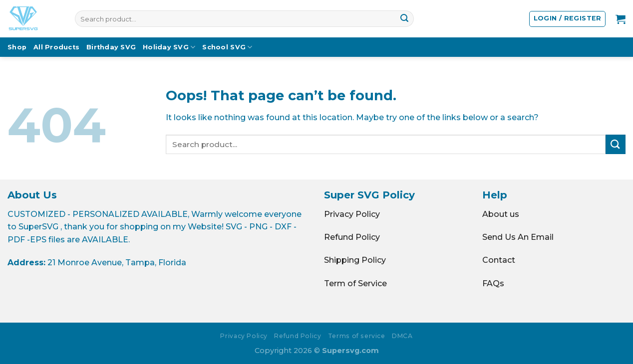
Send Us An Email (518, 237)
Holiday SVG (169, 47)
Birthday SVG (111, 47)
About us (501, 214)
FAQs (493, 283)
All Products (56, 47)
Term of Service (355, 283)
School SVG (227, 47)
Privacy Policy (352, 214)
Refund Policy (352, 237)
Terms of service (357, 336)
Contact (499, 260)
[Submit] (404, 19)
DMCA (402, 336)
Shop (17, 47)
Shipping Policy (355, 260)
